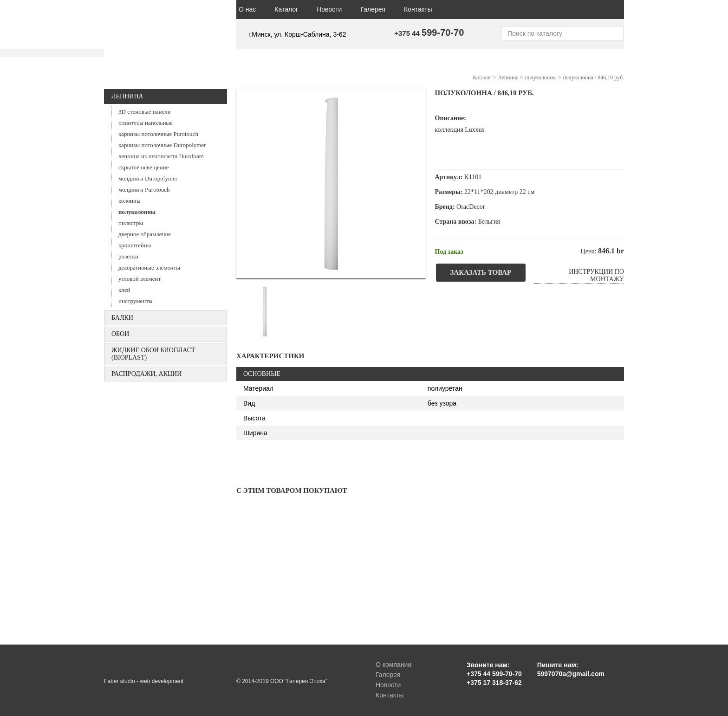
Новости (329, 9)
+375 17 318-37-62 (494, 683)
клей (124, 290)
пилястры (131, 223)
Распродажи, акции (146, 374)
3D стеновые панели (145, 112)
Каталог (286, 9)
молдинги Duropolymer (148, 178)
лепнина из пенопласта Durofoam (161, 156)
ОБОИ (120, 334)
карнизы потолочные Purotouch (158, 134)
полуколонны (137, 212)
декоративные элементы (149, 268)
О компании (393, 664)
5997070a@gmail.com (571, 674)
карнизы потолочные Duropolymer (162, 145)
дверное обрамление (145, 234)
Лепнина (127, 96)
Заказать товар (481, 272)
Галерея (373, 9)
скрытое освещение (143, 167)
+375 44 (429, 33)
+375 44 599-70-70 (494, 674)
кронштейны (135, 245)
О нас (247, 9)
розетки (128, 256)
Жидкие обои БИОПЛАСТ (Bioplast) (153, 354)
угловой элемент (140, 279)
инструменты (136, 301)
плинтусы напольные (146, 123)
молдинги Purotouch (144, 190)
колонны (130, 201)
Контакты (418, 9)
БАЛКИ (122, 318)
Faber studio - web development (144, 681)
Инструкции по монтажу (596, 275)
